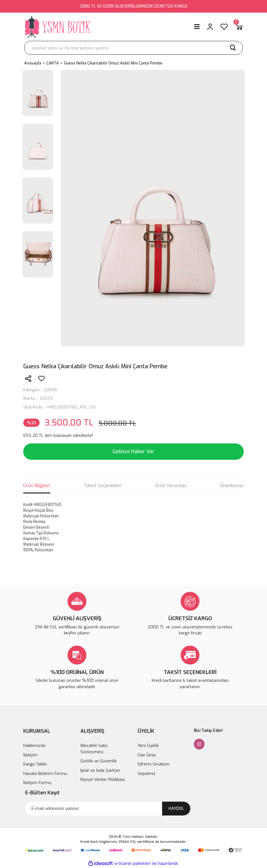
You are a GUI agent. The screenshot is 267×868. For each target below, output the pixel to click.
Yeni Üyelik (148, 746)
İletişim (30, 755)
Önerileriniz (232, 486)
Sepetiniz (147, 773)
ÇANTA (51, 390)
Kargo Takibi (35, 764)
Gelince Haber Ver (133, 451)
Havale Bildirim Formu (45, 773)
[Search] (133, 48)
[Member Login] (210, 27)
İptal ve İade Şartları (100, 770)
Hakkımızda (34, 746)
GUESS (46, 398)
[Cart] (239, 27)
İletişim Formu (37, 783)
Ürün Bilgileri (37, 486)
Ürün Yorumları (171, 486)
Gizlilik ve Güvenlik (98, 761)
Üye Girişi (147, 755)
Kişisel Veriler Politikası (103, 779)
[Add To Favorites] (41, 379)
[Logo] (58, 27)
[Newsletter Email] (108, 809)
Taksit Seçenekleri (103, 486)
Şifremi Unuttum (154, 764)
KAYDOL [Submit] (176, 808)
